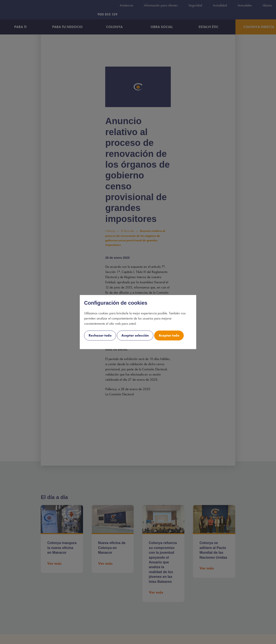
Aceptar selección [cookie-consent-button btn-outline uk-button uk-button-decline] (135, 335)
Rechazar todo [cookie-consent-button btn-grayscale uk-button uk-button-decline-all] (100, 335)
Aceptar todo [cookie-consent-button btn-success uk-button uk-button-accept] (169, 335)
